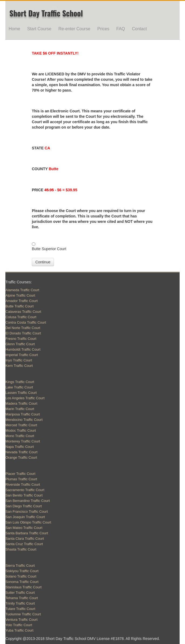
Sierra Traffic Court (20, 566)
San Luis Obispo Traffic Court (28, 522)
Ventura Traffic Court (21, 620)
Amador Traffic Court (22, 301)
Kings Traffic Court (20, 382)
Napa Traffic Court (20, 447)
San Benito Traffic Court (24, 495)
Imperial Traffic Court (22, 355)
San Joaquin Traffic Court (25, 517)
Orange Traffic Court (21, 457)
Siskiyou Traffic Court (22, 571)
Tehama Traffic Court (22, 598)
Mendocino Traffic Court (24, 420)
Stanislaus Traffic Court (23, 587)
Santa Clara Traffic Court (25, 539)
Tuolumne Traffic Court (23, 614)
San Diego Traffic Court (24, 506)
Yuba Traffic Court (19, 630)
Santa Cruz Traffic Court (24, 544)
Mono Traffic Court (20, 436)
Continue (43, 262)
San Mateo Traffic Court (24, 528)
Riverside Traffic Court (23, 484)
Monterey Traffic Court (23, 441)
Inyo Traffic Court (19, 360)
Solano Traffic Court (21, 576)
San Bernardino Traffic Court (28, 501)
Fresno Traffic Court (21, 339)
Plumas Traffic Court (21, 479)
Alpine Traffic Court (20, 295)
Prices (103, 29)
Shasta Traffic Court (21, 549)
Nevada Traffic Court (21, 452)
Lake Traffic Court (19, 387)
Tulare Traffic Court (20, 609)
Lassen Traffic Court (21, 393)
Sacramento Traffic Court (25, 490)
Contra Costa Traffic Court (26, 322)
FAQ (121, 29)
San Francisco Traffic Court (27, 511)
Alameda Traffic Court (22, 290)
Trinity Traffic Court (20, 603)
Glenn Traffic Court (20, 344)
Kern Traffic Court (19, 366)
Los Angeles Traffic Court (25, 398)
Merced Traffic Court (21, 425)
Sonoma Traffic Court (22, 582)
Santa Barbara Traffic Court (27, 533)
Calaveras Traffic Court (23, 312)
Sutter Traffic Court (20, 593)
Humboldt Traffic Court (23, 349)
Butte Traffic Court (20, 306)
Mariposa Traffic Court (23, 414)
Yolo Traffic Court (19, 625)
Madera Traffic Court (21, 403)
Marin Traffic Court (20, 409)
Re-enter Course (74, 29)
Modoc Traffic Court (21, 430)
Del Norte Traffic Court (23, 328)
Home (14, 29)
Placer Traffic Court (20, 474)
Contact (139, 29)
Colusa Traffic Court (21, 317)
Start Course (39, 29)
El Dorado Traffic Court (23, 333)
